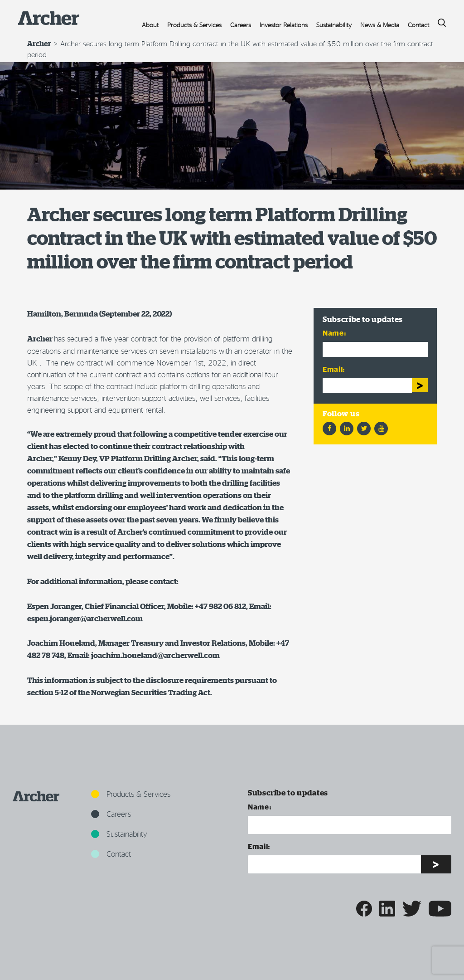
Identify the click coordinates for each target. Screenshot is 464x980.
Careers (241, 25)
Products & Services (194, 25)
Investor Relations (284, 25)
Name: (334, 333)
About (150, 25)
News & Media (380, 25)
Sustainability (334, 25)
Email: (334, 369)
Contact (418, 25)
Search (439, 20)
